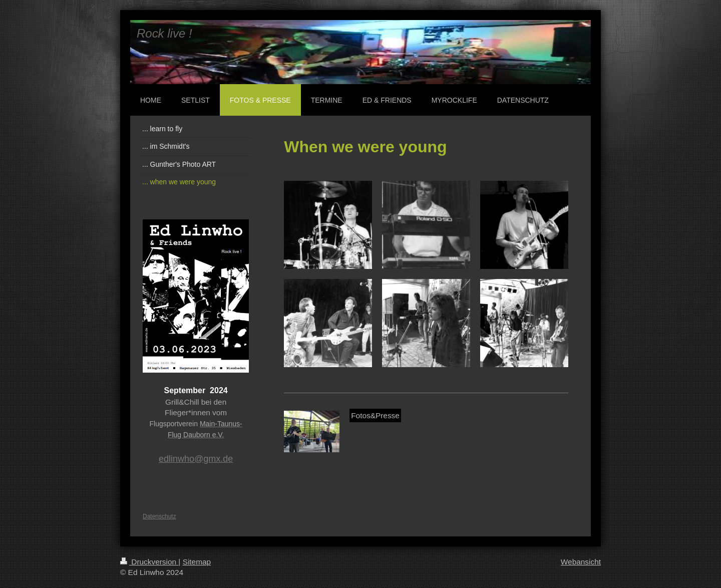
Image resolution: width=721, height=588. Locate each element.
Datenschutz (159, 516)
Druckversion (149, 562)
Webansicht (581, 562)
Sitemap (197, 562)
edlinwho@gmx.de (196, 459)
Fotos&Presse (375, 415)
